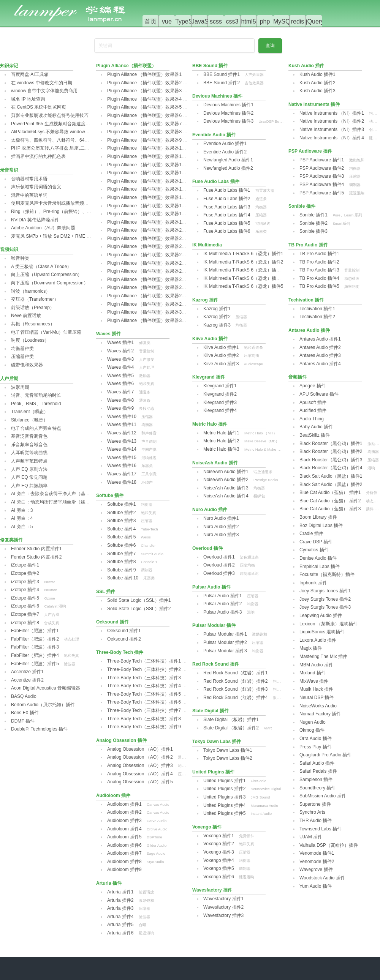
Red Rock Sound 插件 (216, 664)
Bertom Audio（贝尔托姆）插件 (43, 705)
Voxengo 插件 (207, 827)
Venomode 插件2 (317, 862)
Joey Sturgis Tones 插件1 (325, 591)
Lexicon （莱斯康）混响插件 (329, 624)
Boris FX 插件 (25, 713)
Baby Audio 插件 (316, 427)
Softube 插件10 (123, 578)
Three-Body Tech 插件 (120, 652)
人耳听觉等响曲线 (29, 453)
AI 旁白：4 (22, 518)
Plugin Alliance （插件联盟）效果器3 (144, 91)
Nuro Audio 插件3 (221, 535)
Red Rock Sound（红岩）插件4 (235, 698)
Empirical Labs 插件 (320, 567)
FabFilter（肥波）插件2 (35, 639)
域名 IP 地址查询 (28, 99)
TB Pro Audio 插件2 (319, 262)
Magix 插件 (311, 648)
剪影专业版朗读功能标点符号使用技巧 (50, 115)
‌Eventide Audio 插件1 (225, 144)
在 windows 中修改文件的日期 (42, 83)
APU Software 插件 (319, 394)
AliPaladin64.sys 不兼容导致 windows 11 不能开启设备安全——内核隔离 (85, 132)
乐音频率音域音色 (29, 445)
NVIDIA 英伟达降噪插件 (35, 220)
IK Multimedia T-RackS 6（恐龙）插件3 (243, 270)
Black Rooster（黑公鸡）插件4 (331, 468)
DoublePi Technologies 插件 (39, 729)
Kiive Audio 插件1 (221, 347)
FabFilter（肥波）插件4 (35, 655)
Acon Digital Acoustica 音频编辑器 (46, 688)
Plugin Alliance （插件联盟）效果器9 (144, 140)
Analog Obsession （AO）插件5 (140, 782)
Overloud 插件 (207, 548)
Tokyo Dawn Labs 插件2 (228, 758)
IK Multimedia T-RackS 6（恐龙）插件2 (243, 262)
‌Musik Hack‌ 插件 (316, 689)
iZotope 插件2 (25, 573)
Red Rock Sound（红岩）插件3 (235, 689)
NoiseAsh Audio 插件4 (226, 496)
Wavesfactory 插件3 (223, 915)
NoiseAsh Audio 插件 (215, 463)
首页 (150, 21)
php (265, 21)
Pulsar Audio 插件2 (222, 604)
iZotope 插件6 (25, 606)
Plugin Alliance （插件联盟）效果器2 (144, 83)
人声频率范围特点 (29, 461)
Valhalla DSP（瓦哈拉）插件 (329, 845)
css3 (232, 21)
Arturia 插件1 (120, 892)
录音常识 (9, 170)
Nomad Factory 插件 (320, 714)
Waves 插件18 (122, 482)
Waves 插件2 (120, 351)
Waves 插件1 (120, 342)
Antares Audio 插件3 (320, 355)
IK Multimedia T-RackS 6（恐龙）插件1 (243, 254)
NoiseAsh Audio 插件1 (226, 472)
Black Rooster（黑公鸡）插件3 (331, 460)
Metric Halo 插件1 (221, 433)
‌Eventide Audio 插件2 (225, 152)
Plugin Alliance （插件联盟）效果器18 (146, 214)
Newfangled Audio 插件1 (228, 160)
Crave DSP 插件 (316, 542)
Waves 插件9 (120, 408)
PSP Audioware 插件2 (322, 168)
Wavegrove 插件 (316, 870)
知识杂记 (9, 66)
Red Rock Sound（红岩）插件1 (235, 673)
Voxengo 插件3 (219, 852)
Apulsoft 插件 (313, 402)
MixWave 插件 (314, 681)
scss (216, 21)
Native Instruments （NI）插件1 (332, 113)
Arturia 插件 (109, 883)
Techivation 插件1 (317, 309)
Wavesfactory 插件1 (223, 899)
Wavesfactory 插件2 (223, 907)
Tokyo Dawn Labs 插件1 (228, 750)
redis (298, 21)
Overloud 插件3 (219, 573)
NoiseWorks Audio (318, 706)
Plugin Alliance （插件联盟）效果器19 (146, 222)
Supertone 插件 (315, 804)
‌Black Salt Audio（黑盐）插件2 (331, 484)
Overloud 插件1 (219, 557)
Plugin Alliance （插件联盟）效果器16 (146, 197)
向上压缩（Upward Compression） (47, 275)
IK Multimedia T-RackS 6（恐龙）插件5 (243, 286)
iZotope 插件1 (25, 565)
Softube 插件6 (121, 545)
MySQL (283, 21)
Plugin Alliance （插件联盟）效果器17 (146, 206)
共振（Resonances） (33, 324)
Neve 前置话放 (26, 316)
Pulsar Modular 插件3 (225, 651)
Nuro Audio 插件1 (221, 518)
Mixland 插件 (313, 673)
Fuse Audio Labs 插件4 (227, 215)
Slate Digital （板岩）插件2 (231, 728)
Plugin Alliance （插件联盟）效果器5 (144, 107)
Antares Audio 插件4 (320, 364)
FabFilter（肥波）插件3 (35, 647)
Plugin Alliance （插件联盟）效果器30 (146, 312)
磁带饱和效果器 (27, 365)
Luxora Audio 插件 (318, 640)
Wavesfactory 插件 (212, 890)
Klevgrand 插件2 (220, 394)
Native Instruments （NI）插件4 (332, 138)
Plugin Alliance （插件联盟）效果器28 (146, 296)
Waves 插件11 (122, 425)
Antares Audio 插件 (309, 330)
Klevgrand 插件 (209, 377)
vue (167, 21)
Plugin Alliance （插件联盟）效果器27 (146, 287)
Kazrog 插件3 (217, 325)
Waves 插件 (108, 334)
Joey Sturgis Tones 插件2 (325, 599)
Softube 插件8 (121, 562)
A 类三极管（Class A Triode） (41, 267)
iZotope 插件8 (25, 623)
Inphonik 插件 (313, 583)
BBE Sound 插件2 (222, 83)
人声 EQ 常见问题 (29, 477)
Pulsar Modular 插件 (214, 625)
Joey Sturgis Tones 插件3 (325, 607)
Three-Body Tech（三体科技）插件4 (144, 686)
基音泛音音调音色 (29, 436)
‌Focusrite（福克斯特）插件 (327, 574)
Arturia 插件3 (120, 908)
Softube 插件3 (121, 521)
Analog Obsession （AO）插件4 (140, 774)
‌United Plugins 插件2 (224, 789)
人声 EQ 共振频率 (29, 486)
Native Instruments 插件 (314, 104)
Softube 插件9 (121, 570)
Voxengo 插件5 (219, 868)
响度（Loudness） (30, 340)
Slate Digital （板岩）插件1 (231, 720)
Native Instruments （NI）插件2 (332, 121)
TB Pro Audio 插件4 (319, 278)
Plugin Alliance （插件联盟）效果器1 (144, 74)
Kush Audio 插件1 (317, 74)
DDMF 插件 (23, 721)
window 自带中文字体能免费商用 (44, 91)
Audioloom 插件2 (124, 812)
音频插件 (298, 377)
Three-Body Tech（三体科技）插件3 (144, 678)
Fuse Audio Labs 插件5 (227, 223)
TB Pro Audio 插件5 (319, 286)
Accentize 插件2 (27, 680)
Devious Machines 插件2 (228, 113)
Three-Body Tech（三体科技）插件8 (144, 719)
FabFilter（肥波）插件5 (35, 664)
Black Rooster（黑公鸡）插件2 (331, 451)
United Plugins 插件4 (224, 805)
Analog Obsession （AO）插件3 (140, 765)
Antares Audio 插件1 (320, 339)
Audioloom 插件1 (124, 804)
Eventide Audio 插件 (214, 135)
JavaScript (206, 21)
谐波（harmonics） (31, 291)
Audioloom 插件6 (124, 845)
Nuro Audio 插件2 (221, 527)
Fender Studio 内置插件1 (36, 549)
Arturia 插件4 (120, 917)
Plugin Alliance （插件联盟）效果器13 (146, 173)
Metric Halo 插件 (210, 424)
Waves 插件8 (120, 400)
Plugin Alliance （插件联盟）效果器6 (144, 115)
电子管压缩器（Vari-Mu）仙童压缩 (46, 332)
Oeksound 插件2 (124, 639)
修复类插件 (11, 540)
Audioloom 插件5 (124, 837)
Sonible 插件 (302, 206)
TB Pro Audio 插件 (308, 245)
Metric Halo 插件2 (221, 441)
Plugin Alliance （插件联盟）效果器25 (146, 271)
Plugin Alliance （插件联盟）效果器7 (144, 124)
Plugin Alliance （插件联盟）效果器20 (146, 230)
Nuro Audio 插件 (210, 510)
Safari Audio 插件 (317, 763)
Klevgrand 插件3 (220, 402)
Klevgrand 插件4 (220, 410)
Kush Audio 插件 (306, 66)
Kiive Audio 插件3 (221, 364)
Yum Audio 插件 (316, 886)
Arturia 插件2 (120, 900)
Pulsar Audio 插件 (211, 587)
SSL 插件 (106, 592)
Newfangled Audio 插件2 (228, 168)
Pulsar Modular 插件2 (225, 642)
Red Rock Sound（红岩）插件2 (235, 681)
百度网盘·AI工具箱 (30, 74)
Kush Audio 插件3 (317, 91)
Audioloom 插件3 (124, 821)
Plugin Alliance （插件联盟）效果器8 (144, 132)
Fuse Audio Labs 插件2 (227, 199)
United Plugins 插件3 (224, 797)
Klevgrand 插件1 (220, 386)
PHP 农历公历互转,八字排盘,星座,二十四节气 (57, 148)
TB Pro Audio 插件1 (319, 254)
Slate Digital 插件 (211, 711)
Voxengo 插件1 (219, 836)
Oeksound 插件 (112, 622)
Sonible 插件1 (313, 215)
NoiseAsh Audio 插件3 (226, 488)
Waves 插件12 (122, 433)
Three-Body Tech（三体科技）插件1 (144, 661)
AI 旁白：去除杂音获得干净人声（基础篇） (55, 494)
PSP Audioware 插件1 (322, 160)
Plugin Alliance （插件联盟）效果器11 (146, 156)
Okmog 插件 (312, 730)
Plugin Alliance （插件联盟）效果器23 (146, 255)
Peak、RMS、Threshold (36, 404)
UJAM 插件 (311, 837)
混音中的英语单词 (29, 195)
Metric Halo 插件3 (221, 449)
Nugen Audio (313, 722)
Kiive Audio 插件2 (221, 355)
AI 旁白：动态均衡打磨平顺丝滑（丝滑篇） (55, 502)
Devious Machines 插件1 (228, 105)
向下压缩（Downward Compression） (50, 283)
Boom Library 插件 (318, 517)
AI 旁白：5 (22, 527)
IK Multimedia (207, 245)
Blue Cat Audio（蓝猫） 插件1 (330, 492)
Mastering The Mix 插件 (323, 656)
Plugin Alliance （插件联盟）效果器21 (146, 238)
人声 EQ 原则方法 (29, 469)
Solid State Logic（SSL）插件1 (139, 600)
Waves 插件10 (122, 417)
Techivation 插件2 (317, 317)
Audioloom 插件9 (124, 870)
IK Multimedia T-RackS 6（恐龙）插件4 (243, 278)
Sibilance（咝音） (29, 420)
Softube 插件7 (121, 554)
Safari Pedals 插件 (318, 771)
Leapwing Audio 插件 (321, 615)
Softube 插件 (110, 496)
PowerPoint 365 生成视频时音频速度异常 (53, 124)
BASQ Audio (24, 696)
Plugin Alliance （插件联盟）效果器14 (146, 181)
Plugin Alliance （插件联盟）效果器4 (144, 99)
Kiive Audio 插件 (210, 339)
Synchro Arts (312, 812)
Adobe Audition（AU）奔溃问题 (43, 228)
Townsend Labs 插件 (321, 829)
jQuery (315, 21)
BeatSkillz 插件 (315, 435)
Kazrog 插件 (205, 300)
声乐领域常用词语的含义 (36, 187)
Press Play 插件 (316, 747)
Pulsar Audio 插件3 (222, 612)
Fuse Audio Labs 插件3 (227, 207)
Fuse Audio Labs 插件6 (227, 231)
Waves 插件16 (122, 466)
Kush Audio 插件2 (317, 83)
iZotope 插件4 (25, 590)
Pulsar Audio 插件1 (222, 596)
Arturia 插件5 (120, 925)
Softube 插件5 (121, 537)
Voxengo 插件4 (219, 860)
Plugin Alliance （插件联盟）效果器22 (146, 246)
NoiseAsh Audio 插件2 (226, 480)
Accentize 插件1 (27, 672)
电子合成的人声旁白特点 (36, 428)
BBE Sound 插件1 (222, 74)
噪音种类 (20, 258)
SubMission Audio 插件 (323, 796)
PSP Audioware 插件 (310, 151)
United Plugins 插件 (213, 772)
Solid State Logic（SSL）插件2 (139, 609)
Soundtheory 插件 (317, 788)
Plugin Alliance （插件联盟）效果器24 (146, 263)
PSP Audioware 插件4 (322, 185)
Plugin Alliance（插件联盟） (126, 66)
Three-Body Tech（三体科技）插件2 (144, 669)
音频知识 (9, 249)
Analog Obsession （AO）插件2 (140, 757)
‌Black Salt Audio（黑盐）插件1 (331, 476)
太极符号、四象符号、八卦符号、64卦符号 (55, 140)
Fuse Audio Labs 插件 (216, 181)
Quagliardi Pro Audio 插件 (325, 755)
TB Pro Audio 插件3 (319, 270)
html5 (248, 21)
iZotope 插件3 (25, 582)
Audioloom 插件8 (124, 862)
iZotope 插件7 (25, 614)
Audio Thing (312, 419)
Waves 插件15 (122, 458)
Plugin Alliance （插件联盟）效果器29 (146, 304)
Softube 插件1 (121, 504)
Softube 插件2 (121, 513)
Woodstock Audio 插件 (322, 878)
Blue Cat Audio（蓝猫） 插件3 (330, 509)
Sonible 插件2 (313, 223)
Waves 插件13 (122, 441)
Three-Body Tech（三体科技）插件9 (144, 727)
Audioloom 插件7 (124, 853)
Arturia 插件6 (120, 933)
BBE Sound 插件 (210, 66)
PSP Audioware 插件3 (322, 176)
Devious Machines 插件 (217, 96)
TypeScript (190, 21)
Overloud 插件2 (219, 565)
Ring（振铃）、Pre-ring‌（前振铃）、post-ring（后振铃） (69, 211)
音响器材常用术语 (29, 179)
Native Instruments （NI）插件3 (332, 129)
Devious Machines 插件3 (228, 121)
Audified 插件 (313, 410)
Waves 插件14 (122, 449)
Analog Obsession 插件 (121, 740)
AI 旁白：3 (22, 510)
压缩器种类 (22, 357)
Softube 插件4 (121, 529)
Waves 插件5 (120, 376)
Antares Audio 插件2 (320, 347)
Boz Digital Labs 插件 (321, 526)
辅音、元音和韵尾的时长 (36, 395)
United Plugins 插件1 (224, 781)
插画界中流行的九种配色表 (38, 156)
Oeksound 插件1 (124, 631)
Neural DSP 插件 (317, 698)
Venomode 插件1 (317, 853)
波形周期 (20, 387)
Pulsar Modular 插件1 (225, 634)
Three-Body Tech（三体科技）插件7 (144, 710)
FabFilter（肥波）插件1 (35, 631)
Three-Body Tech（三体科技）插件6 (144, 702)
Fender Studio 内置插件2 (36, 557)
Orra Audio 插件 (316, 739)
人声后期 (9, 379)
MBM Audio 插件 (316, 665)
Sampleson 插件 (316, 780)
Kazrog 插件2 (217, 317)
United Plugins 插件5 (224, 813)
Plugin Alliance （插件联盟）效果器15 (146, 189)
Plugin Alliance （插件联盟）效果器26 (146, 279)
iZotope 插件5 (25, 598)
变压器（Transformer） (35, 299)
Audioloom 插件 (113, 795)
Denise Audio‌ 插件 (318, 558)
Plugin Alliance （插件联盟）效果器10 (146, 148)
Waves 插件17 (122, 474)
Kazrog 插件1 (217, 309)
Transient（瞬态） (30, 412)
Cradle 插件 (311, 533)
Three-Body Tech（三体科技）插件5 (144, 694)
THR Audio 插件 (316, 821)
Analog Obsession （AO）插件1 (140, 749)
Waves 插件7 (120, 392)
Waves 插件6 (120, 383)
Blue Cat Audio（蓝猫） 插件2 (330, 501)
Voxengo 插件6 (219, 877)
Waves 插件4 (120, 367)
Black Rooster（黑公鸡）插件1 (331, 443)
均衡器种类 (22, 349)
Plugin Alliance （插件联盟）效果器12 (146, 165)
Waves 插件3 (120, 359)
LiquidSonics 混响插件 (322, 632)
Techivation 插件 (306, 300)
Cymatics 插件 (314, 550)
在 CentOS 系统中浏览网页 (39, 107)
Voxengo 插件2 (219, 844)
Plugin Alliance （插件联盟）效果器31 (146, 320)
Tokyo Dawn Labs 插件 (217, 742)
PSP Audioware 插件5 (322, 193)
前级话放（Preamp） (33, 308)
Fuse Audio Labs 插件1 (227, 190)
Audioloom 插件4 (124, 829)
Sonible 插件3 (313, 231)
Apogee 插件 (313, 386)
